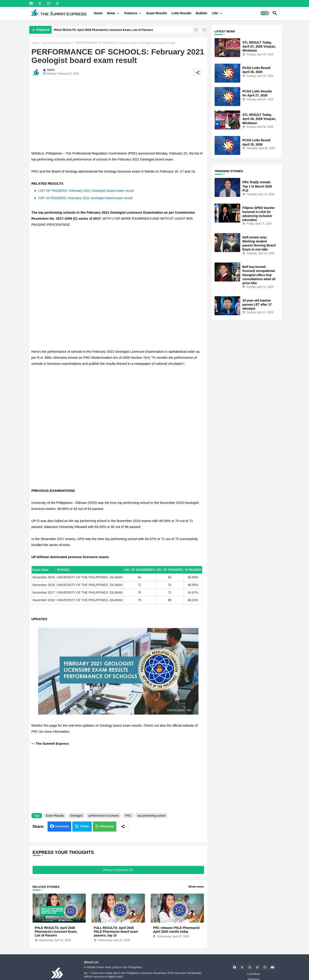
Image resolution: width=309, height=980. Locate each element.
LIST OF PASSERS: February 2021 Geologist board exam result (86, 191)
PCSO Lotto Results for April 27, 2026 (257, 93)
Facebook (62, 826)
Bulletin (201, 13)
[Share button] (123, 827)
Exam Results (157, 13)
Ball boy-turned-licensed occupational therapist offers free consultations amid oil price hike (259, 275)
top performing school (57, 43)
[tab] (98, 13)
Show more (196, 887)
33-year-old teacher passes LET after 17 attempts (257, 304)
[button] (265, 13)
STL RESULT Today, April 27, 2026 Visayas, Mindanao (259, 46)
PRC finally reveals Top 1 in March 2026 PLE (257, 186)
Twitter (85, 826)
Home (98, 13)
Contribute (254, 974)
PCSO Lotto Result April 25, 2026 (256, 142)
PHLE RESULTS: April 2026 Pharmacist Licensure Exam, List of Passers (103, 30)
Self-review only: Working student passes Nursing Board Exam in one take (259, 243)
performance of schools (104, 816)
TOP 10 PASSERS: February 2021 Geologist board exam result (85, 198)
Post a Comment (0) (118, 870)
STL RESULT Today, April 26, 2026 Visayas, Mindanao (259, 119)
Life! (215, 13)
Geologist (76, 816)
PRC (128, 816)
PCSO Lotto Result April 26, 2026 (256, 70)
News (111, 13)
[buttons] (31, 3)
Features (131, 13)
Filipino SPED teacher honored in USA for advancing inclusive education (259, 214)
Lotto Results (181, 13)
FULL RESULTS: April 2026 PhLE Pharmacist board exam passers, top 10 (116, 932)
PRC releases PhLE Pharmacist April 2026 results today (176, 930)
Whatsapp (107, 826)
